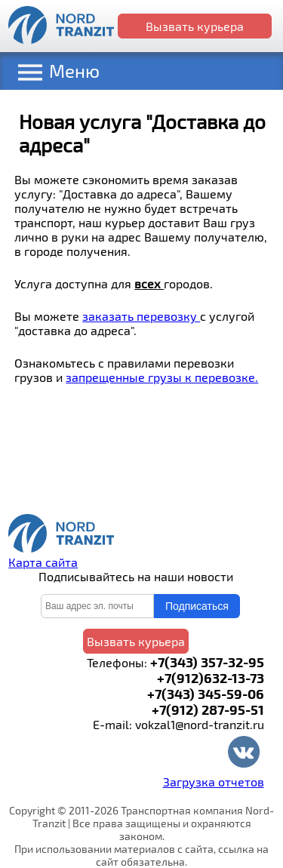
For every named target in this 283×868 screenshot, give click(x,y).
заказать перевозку (141, 316)
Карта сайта (43, 562)
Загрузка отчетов (214, 782)
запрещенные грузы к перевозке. (162, 377)
